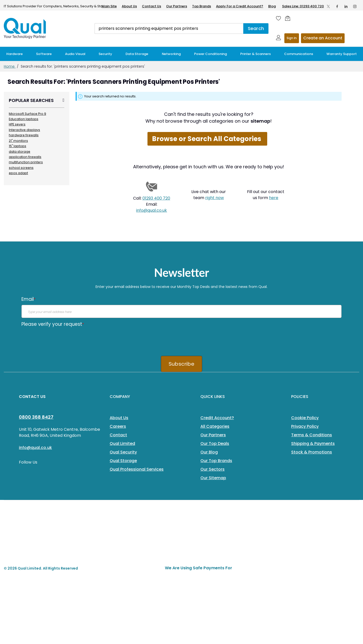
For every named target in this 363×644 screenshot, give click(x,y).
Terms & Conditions (312, 435)
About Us (129, 6)
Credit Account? (217, 418)
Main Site (109, 6)
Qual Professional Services (137, 469)
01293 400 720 (156, 198)
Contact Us (152, 6)
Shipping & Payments (313, 444)
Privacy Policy (305, 426)
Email (28, 299)
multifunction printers (26, 162)
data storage (20, 152)
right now (215, 198)
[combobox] (169, 29)
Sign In (292, 38)
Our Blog (209, 452)
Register (323, 38)
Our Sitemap (213, 478)
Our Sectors (213, 469)
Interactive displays (24, 130)
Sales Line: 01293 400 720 (303, 6)
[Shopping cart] (289, 18)
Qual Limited (122, 444)
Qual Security (123, 452)
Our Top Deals (215, 444)
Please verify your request (53, 324)
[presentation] (60, 340)
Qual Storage (123, 461)
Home (10, 66)
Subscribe (181, 364)
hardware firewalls (24, 135)
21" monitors (18, 141)
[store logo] (25, 28)
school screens (21, 168)
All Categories (215, 426)
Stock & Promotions (312, 452)
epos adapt (18, 173)
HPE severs (17, 124)
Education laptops (24, 119)
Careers (118, 426)
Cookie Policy (305, 418)
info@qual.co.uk (152, 210)
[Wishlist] (279, 18)
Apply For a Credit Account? (240, 6)
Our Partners (177, 6)
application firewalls (25, 157)
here (274, 198)
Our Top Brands (216, 461)
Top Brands (202, 6)
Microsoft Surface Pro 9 (27, 114)
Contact (118, 435)
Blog (272, 6)
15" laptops (18, 146)
